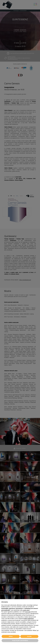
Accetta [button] (29, 636)
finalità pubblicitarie (29, 619)
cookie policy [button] (26, 610)
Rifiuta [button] (11, 636)
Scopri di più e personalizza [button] (20, 640)
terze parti (28, 612)
